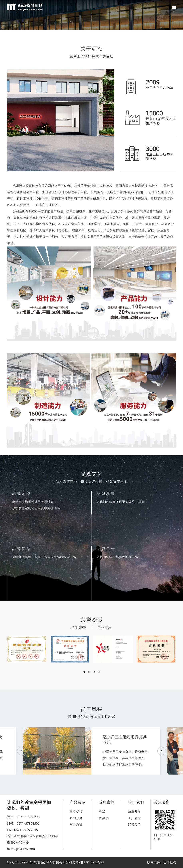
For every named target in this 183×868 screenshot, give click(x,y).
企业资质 (104, 632)
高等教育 (76, 811)
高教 (102, 811)
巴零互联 (170, 862)
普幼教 (103, 818)
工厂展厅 (134, 818)
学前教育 (76, 825)
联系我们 (134, 825)
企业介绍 (134, 811)
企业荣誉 (79, 632)
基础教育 (76, 818)
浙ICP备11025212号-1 (89, 862)
